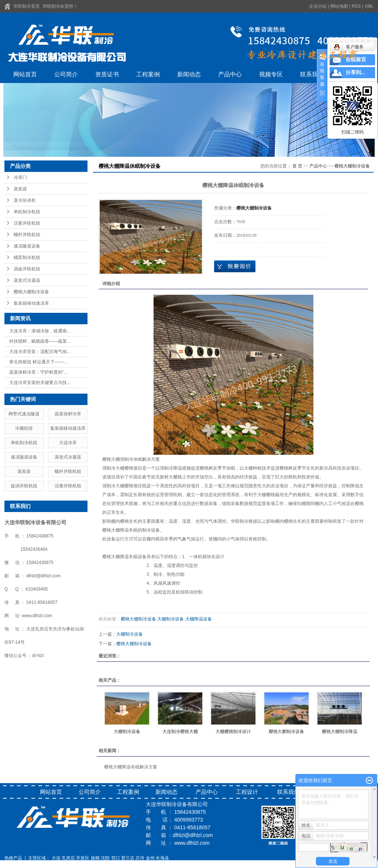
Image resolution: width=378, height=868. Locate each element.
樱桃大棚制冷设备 (31, 292)
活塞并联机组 (27, 223)
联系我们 (312, 74)
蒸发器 (20, 189)
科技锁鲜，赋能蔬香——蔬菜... (40, 341)
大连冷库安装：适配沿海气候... (40, 352)
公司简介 (66, 74)
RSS (356, 6)
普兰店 (128, 858)
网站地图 (339, 6)
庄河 (140, 858)
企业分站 (318, 6)
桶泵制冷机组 (27, 257)
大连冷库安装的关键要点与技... (40, 383)
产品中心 (230, 74)
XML (369, 6)
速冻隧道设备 (27, 246)
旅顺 (95, 858)
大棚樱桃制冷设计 (233, 732)
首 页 (297, 166)
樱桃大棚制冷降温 (340, 732)
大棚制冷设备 (171, 619)
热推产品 (13, 858)
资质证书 (107, 74)
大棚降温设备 (199, 619)
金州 (150, 858)
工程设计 (247, 792)
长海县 (162, 858)
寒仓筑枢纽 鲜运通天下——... (38, 362)
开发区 (83, 858)
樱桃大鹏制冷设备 (286, 732)
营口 (116, 858)
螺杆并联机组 (27, 235)
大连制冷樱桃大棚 (180, 732)
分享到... (355, 72)
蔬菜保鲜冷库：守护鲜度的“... (38, 372)
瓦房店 (68, 858)
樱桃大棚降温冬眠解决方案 (131, 767)
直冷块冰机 (25, 200)
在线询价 (235, 266)
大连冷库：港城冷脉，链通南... (40, 331)
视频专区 (271, 74)
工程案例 (148, 74)
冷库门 (20, 177)
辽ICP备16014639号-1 (27, 865)
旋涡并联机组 (24, 486)
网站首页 (25, 74)
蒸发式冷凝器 (27, 280)
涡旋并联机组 (27, 269)
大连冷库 (68, 443)
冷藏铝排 (24, 428)
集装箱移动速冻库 (31, 303)
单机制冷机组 (27, 212)
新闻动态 (189, 74)
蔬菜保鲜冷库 (68, 414)
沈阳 (105, 858)
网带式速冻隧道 (24, 414)
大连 (56, 858)
